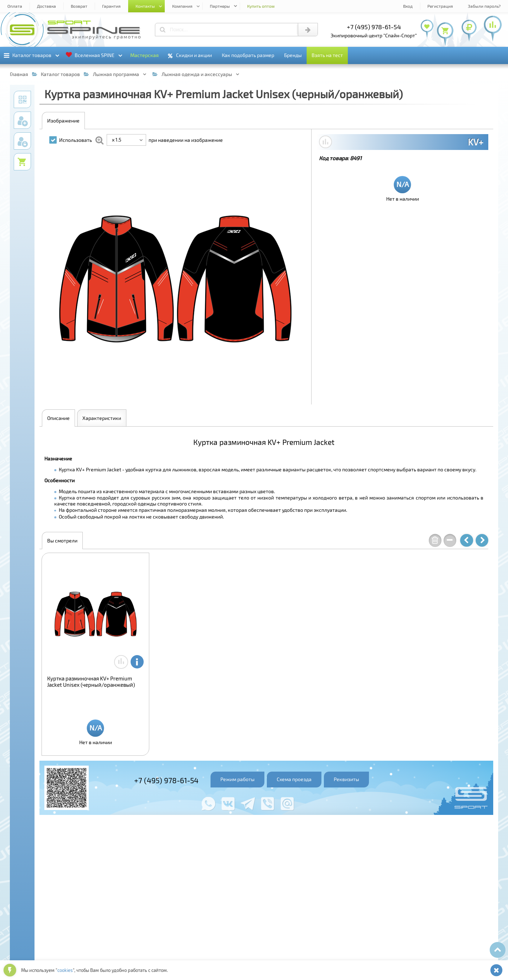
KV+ (476, 142)
